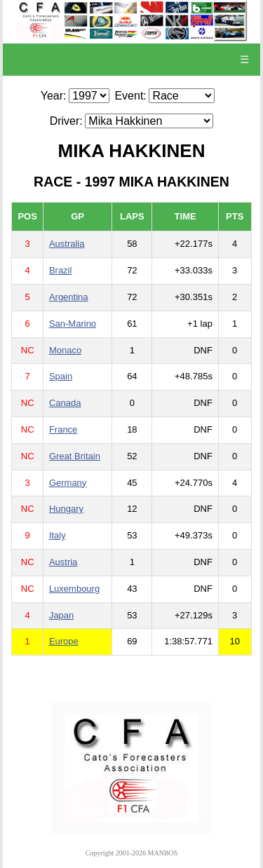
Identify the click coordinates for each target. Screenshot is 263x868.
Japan (61, 615)
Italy (58, 535)
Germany (68, 483)
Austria (63, 562)
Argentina (69, 297)
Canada (65, 403)
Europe (64, 641)
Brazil (61, 270)
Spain (61, 376)
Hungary (66, 509)
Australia (67, 244)
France (63, 429)
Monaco (65, 350)
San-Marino (73, 324)
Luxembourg (74, 589)
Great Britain (75, 456)
